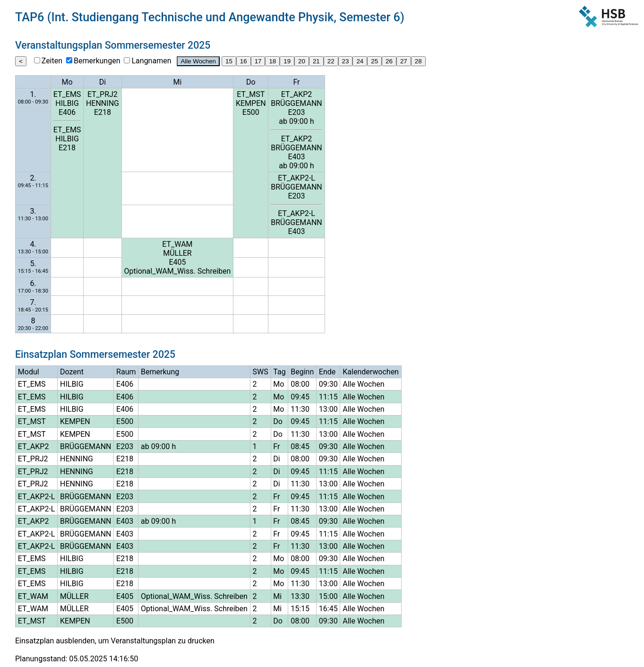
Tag (279, 372)
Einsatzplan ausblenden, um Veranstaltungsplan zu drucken (115, 641)
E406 (67, 112)
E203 (296, 112)
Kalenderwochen (371, 372)
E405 (177, 262)
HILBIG (67, 103)
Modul (29, 372)
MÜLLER (177, 253)
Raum (126, 372)
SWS (261, 372)
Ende (327, 372)
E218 (67, 148)
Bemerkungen (97, 61)
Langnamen (151, 61)
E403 (296, 157)
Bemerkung (160, 372)
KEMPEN (251, 103)
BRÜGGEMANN (296, 103)
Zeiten (52, 61)
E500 (251, 112)
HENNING (103, 103)
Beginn (302, 372)
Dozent (72, 372)
